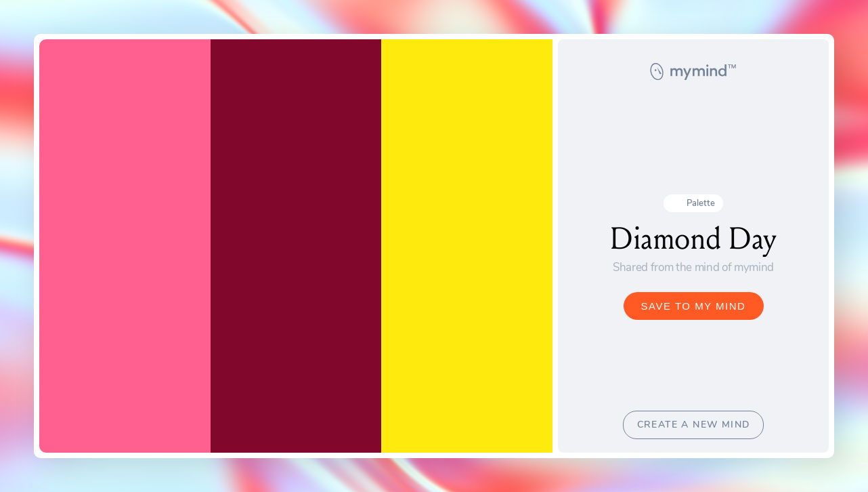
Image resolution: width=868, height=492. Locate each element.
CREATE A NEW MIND (694, 425)
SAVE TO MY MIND (694, 306)
